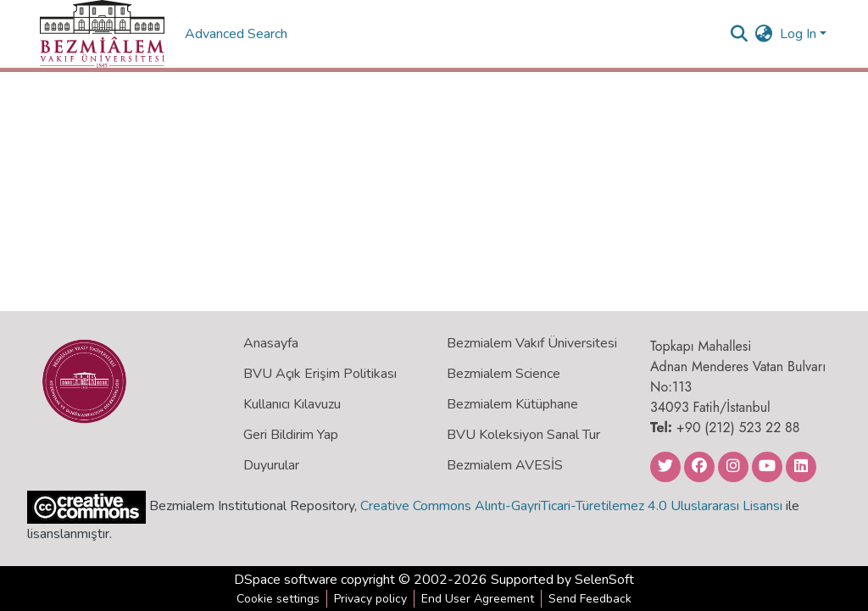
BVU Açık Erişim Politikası (320, 374)
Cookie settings (278, 599)
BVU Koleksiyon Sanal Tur (523, 435)
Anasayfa (271, 343)
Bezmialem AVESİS (505, 465)
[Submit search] (740, 34)
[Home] (102, 34)
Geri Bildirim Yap (291, 435)
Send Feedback (590, 599)
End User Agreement (478, 599)
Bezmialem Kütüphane (512, 404)
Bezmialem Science (504, 374)
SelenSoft (604, 580)
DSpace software (286, 580)
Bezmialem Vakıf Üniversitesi (532, 343)
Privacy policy (370, 599)
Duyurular (271, 465)
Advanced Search (238, 34)
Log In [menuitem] (798, 34)
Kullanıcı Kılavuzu (292, 404)
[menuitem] (764, 34)
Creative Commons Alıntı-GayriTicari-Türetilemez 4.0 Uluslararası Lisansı (571, 506)
